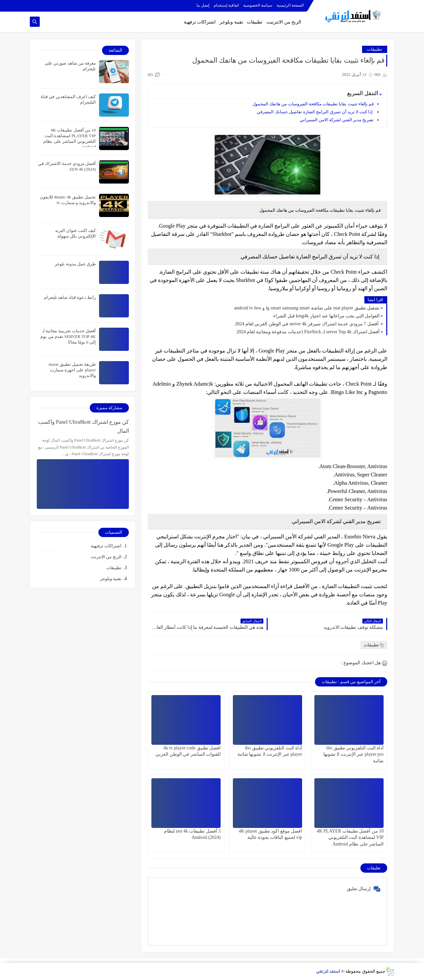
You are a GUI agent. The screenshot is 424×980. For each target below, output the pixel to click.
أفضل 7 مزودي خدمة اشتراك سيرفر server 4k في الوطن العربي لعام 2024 (307, 324)
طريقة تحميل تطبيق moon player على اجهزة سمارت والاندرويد (72, 370)
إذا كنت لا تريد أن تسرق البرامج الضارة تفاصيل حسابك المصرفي (315, 112)
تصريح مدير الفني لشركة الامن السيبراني (337, 120)
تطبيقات (255, 22)
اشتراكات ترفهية (200, 22)
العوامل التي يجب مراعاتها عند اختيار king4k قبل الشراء (326, 316)
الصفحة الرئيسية (290, 5)
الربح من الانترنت (106, 557)
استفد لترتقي (328, 971)
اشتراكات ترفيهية (106, 546)
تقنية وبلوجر (231, 22)
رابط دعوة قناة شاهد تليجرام (70, 297)
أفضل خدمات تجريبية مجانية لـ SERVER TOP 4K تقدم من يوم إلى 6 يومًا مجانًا (68, 336)
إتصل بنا (203, 5)
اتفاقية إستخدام (226, 5)
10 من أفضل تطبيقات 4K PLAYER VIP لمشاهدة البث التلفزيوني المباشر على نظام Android (350, 837)
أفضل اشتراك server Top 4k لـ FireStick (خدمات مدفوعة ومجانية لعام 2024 (308, 332)
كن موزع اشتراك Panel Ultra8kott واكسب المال (83, 426)
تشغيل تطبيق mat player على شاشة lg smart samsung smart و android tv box (307, 308)
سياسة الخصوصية (258, 5)
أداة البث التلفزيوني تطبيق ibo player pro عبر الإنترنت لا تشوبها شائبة (353, 754)
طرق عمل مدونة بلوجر (75, 264)
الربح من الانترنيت (284, 22)
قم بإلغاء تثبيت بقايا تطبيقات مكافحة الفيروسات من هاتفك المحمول (313, 104)
